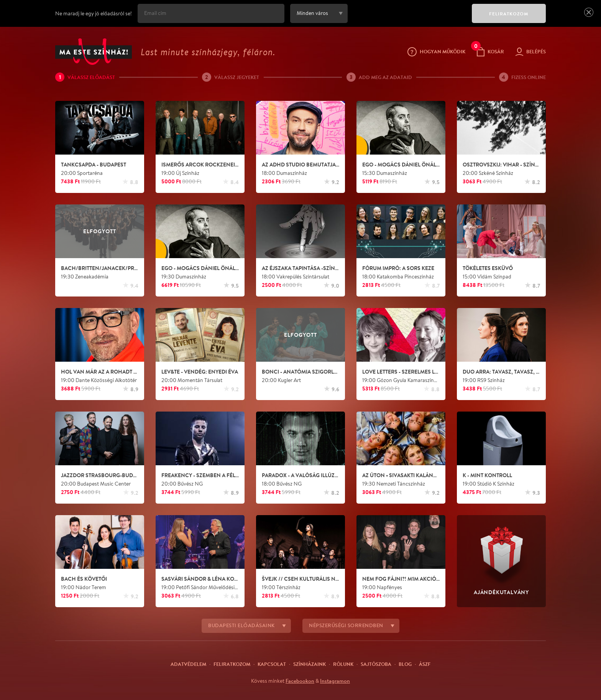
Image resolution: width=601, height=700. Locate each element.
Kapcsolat (272, 664)
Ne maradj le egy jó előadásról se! (94, 13)
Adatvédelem (188, 664)
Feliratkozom (232, 664)
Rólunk (343, 664)
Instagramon (335, 681)
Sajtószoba (376, 664)
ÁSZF (425, 664)
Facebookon (300, 681)
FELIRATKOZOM (509, 14)
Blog (405, 664)
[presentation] (408, 19)
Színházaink (310, 664)
